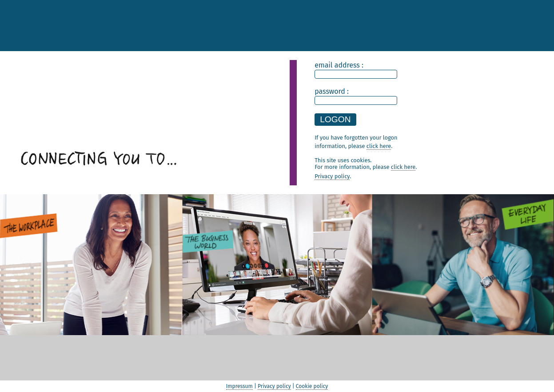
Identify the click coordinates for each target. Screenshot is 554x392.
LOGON (335, 119)
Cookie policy (312, 386)
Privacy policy (332, 176)
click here (403, 167)
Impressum (239, 386)
